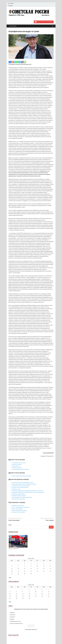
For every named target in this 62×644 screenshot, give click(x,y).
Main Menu (14, 26)
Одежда (12, 619)
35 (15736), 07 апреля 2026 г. (14, 548)
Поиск (10, 525)
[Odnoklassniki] (12, 62)
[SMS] (25, 62)
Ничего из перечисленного (16, 623)
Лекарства (13, 615)
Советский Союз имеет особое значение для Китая (24, 484)
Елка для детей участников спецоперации (22, 497)
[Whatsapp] (17, 62)
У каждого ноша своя (17, 468)
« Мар (10, 577)
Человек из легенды (17, 464)
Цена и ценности (16, 466)
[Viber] (22, 62)
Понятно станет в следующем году (20, 487)
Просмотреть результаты (31, 629)
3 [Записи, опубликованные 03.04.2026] (37, 563)
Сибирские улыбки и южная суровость (21, 486)
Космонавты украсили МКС (19, 494)
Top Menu (11, 3)
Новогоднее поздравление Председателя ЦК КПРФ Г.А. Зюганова (27, 491)
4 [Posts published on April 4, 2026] (42, 589)
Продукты (12, 612)
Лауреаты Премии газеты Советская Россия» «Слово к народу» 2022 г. (28, 492)
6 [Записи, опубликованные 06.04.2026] (12, 566)
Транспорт (13, 617)
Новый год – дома (16, 489)
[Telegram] (20, 62)
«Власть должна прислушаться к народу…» (22, 476)
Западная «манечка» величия (19, 496)
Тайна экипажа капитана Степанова (21, 469)
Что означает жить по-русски (19, 463)
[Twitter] (15, 62)
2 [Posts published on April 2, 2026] (29, 589)
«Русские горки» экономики (18, 499)
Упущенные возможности (18, 506)
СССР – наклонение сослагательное (21, 507)
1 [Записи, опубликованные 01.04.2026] (25, 563)
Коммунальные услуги (15, 621)
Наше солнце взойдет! (17, 509)
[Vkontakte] (10, 62)
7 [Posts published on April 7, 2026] (16, 592)
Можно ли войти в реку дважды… (20, 510)
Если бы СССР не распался (19, 512)
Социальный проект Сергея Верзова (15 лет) (23, 482)
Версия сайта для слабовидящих (44, 22)
